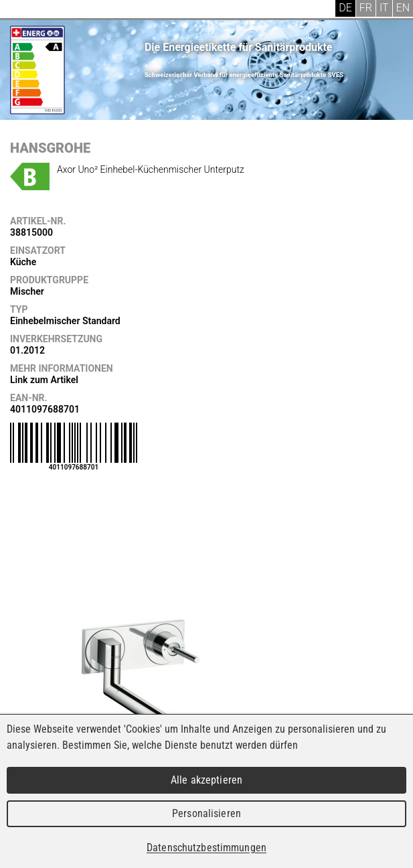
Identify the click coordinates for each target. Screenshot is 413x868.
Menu (20, 10)
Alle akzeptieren (206, 780)
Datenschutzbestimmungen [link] (206, 848)
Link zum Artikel (44, 380)
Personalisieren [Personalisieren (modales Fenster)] (206, 813)
